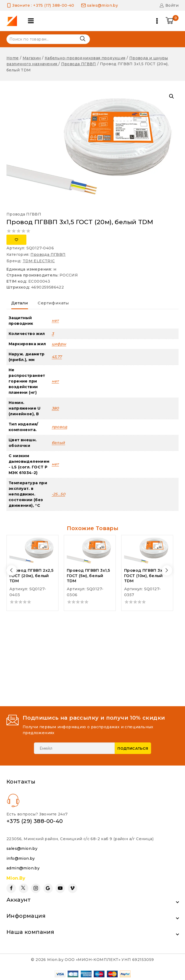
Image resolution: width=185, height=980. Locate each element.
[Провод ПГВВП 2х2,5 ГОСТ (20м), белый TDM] (32, 551)
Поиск (83, 39)
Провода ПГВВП (24, 214)
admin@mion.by (23, 868)
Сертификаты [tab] (53, 303)
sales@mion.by (22, 848)
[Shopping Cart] (172, 21)
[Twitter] (24, 888)
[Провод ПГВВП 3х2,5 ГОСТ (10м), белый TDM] (147, 551)
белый (58, 443)
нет (55, 320)
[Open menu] (157, 21)
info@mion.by (21, 858)
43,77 (57, 357)
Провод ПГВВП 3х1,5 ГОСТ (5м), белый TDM (88, 576)
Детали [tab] (20, 303)
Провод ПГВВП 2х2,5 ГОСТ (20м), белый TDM (31, 576)
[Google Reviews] (48, 888)
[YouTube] (60, 888)
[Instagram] (36, 888)
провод (59, 427)
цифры (59, 344)
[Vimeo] (73, 888)
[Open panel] (31, 21)
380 (55, 408)
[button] (172, 96)
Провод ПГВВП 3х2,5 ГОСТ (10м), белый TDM (146, 576)
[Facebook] (11, 888)
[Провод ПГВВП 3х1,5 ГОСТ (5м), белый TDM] (90, 551)
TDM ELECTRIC (39, 261)
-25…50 (58, 494)
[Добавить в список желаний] (16, 240)
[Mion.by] (14, 21)
